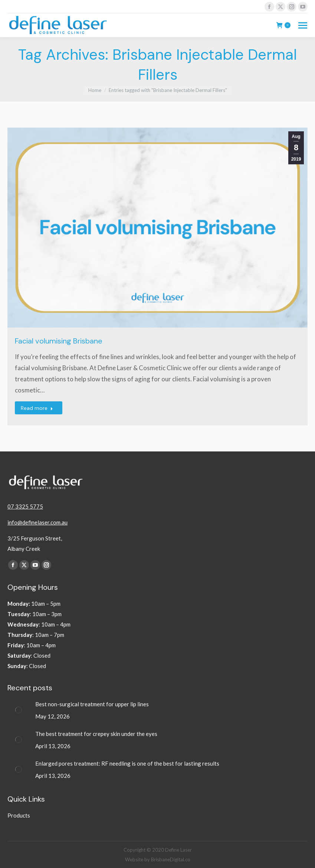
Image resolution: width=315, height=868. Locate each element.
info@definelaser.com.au (37, 522)
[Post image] (19, 710)
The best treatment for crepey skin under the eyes (97, 734)
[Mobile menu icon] (303, 25)
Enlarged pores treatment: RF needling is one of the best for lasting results (128, 763)
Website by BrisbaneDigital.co (158, 859)
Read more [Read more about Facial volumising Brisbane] (37, 408)
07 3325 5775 (25, 506)
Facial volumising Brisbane (59, 341)
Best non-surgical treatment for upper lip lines (92, 704)
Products (19, 815)
